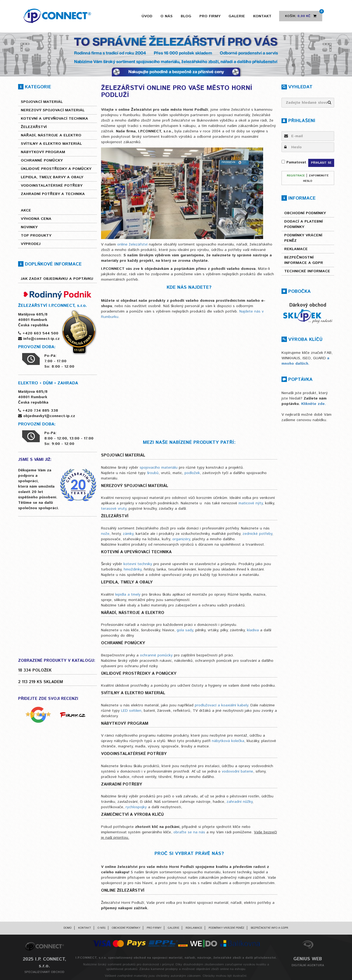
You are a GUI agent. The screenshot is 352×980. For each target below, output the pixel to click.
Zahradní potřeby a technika (53, 194)
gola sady (185, 630)
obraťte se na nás (189, 832)
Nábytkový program (43, 152)
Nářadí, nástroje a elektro (51, 135)
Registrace (296, 176)
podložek (192, 473)
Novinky (29, 227)
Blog (186, 16)
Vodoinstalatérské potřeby (52, 186)
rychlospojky (136, 807)
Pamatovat (294, 162)
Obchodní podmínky (305, 213)
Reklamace (296, 249)
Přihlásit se (321, 163)
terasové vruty (114, 509)
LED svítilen (131, 711)
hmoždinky (133, 569)
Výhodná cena (36, 219)
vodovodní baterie (237, 771)
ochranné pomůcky (156, 655)
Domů (68, 928)
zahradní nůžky (239, 802)
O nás (167, 16)
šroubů (153, 473)
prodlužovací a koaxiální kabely (221, 705)
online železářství (132, 244)
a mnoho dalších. (305, 361)
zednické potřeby (257, 534)
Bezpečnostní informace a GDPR (304, 260)
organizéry (181, 539)
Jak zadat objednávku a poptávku (57, 279)
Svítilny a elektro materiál (51, 144)
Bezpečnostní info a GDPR (269, 928)
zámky (128, 534)
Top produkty (36, 236)
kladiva (254, 630)
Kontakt (262, 16)
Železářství (34, 127)
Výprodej (31, 244)
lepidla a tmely (128, 595)
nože (105, 534)
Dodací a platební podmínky (304, 224)
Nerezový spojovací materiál (53, 110)
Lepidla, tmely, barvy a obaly (52, 177)
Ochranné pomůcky (42, 160)
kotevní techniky (138, 564)
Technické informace (307, 271)
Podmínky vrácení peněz (303, 238)
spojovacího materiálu (159, 468)
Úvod (147, 16)
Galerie (237, 16)
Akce (26, 210)
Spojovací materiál (42, 102)
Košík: (304, 15)
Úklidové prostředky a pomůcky (56, 169)
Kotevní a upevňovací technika (54, 119)
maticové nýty (251, 503)
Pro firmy (210, 16)
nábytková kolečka (228, 741)
